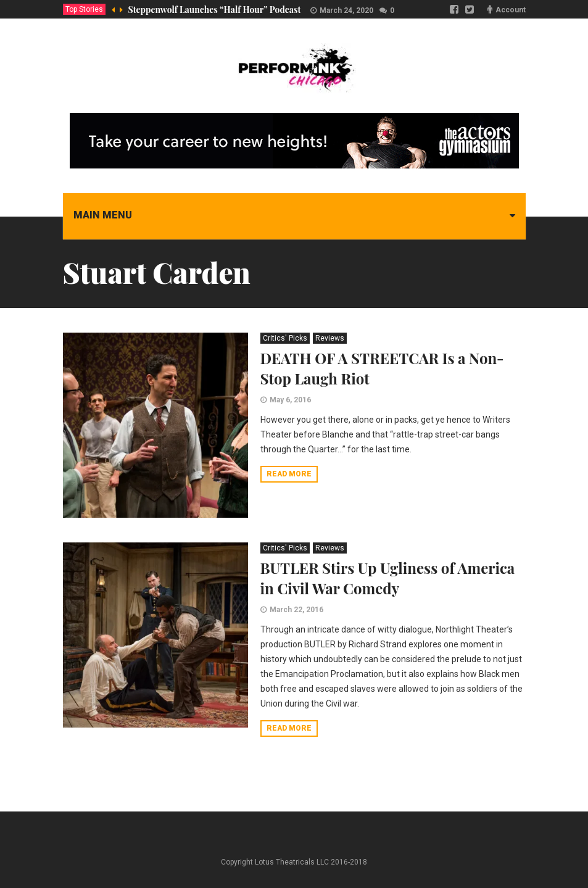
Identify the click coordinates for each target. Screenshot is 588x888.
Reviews (330, 338)
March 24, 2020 (346, 10)
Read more (289, 474)
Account (511, 10)
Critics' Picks (285, 338)
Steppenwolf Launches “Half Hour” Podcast (215, 10)
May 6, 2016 (290, 400)
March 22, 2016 (296, 610)
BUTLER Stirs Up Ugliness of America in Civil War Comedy (388, 578)
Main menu (103, 215)
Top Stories (84, 9)
